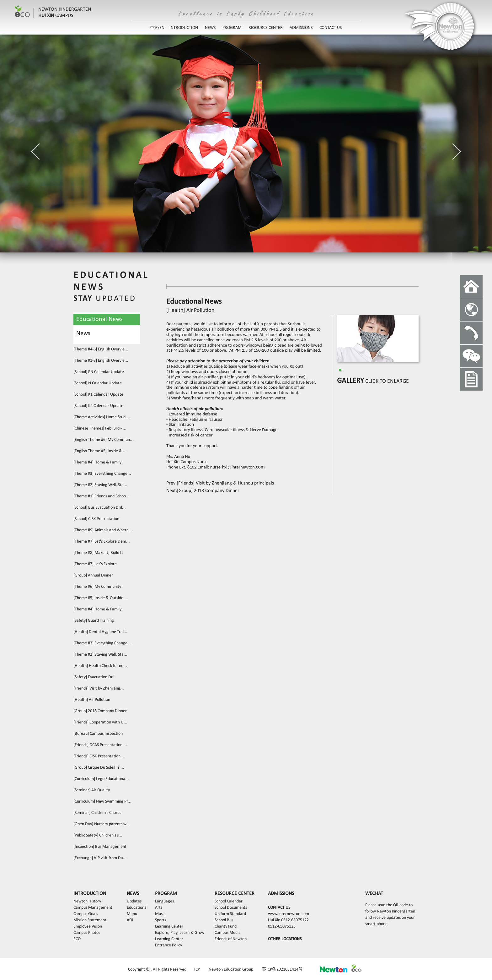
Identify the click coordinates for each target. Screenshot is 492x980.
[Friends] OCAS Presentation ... (100, 745)
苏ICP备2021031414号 (282, 969)
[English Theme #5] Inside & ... (100, 451)
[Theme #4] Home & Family (97, 462)
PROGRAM (232, 28)
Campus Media (228, 933)
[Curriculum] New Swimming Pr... (102, 801)
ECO (77, 939)
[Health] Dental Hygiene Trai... (100, 632)
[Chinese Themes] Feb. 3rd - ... (100, 428)
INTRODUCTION (184, 28)
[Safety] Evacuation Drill (94, 677)
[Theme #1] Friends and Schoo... (102, 496)
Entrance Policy (168, 945)
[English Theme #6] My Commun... (104, 440)
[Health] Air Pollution (92, 700)
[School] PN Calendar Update (99, 372)
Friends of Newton (231, 939)
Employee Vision (88, 926)
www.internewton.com (289, 914)
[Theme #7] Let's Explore (95, 564)
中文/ (155, 28)
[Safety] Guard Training (94, 621)
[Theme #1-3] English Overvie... (101, 361)
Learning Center (169, 926)
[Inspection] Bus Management (100, 847)
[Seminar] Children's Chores (97, 813)
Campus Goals (86, 914)
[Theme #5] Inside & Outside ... (101, 598)
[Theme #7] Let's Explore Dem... (102, 541)
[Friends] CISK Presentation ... (99, 756)
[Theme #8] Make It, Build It (98, 553)
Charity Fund (226, 926)
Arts (159, 908)
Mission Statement (90, 920)
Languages (164, 901)
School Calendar (229, 901)
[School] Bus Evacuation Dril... (100, 508)
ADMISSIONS (301, 28)
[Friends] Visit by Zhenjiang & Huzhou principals (225, 483)
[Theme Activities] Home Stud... (101, 417)
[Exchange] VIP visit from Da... (100, 858)
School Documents (231, 908)
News (83, 333)
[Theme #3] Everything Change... (102, 474)
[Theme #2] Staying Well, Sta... (100, 485)
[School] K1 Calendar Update (98, 395)
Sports (160, 920)
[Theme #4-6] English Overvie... (101, 349)
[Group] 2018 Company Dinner (100, 711)
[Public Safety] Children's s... (98, 835)
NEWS (210, 28)
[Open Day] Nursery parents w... (102, 824)
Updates (134, 901)
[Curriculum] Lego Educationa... (101, 779)
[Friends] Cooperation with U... (100, 722)
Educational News (99, 319)
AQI (130, 920)
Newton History (87, 901)
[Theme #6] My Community (97, 587)
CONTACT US (331, 28)
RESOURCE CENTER (266, 28)
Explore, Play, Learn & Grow (180, 933)
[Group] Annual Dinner (93, 575)
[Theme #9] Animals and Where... (103, 530)
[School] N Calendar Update (98, 383)
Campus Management (93, 908)
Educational (137, 908)
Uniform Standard (230, 914)
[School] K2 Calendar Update (98, 406)
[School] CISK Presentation (96, 519)
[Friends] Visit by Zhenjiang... (99, 688)
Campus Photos (87, 933)
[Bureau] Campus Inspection (98, 734)
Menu (132, 914)
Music (160, 914)
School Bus (224, 920)
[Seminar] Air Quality (92, 790)
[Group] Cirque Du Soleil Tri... (99, 768)
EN (162, 28)
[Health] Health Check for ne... (100, 666)
